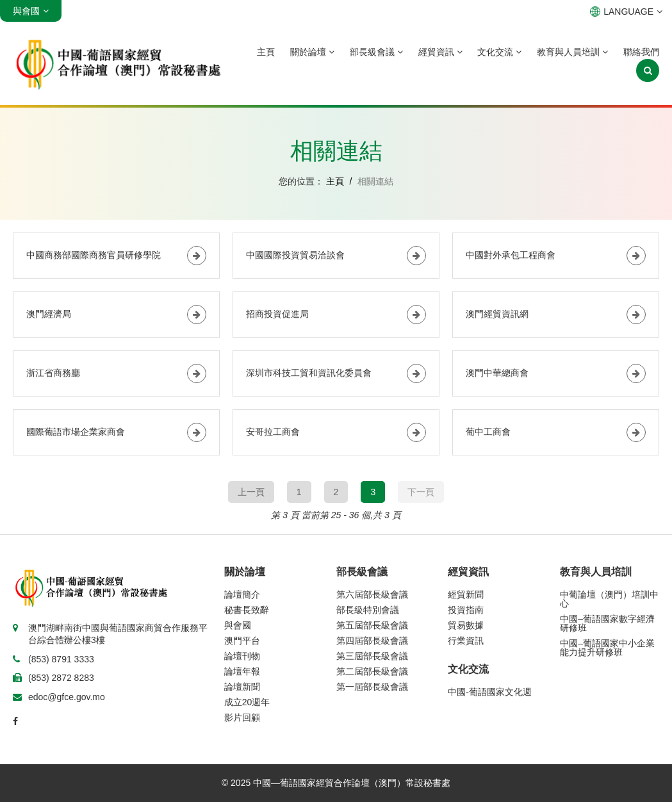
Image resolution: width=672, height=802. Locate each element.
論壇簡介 (242, 594)
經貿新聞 (466, 594)
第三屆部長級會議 (372, 656)
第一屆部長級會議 (372, 687)
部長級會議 (376, 52)
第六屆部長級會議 (372, 594)
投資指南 (466, 610)
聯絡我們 (641, 52)
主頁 (266, 52)
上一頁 (251, 492)
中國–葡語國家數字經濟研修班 (607, 623)
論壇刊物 (242, 656)
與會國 (238, 625)
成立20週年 (247, 702)
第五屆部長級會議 (372, 625)
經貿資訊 (440, 52)
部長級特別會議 (368, 610)
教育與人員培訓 (572, 52)
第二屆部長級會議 (372, 671)
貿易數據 (466, 625)
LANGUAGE (626, 12)
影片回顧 (242, 717)
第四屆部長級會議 (372, 641)
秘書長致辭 (247, 610)
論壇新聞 (242, 687)
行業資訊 (466, 641)
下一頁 (421, 492)
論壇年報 (242, 671)
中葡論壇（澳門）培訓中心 (609, 599)
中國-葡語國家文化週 (490, 692)
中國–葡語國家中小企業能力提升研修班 (607, 648)
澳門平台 (242, 641)
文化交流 (499, 52)
